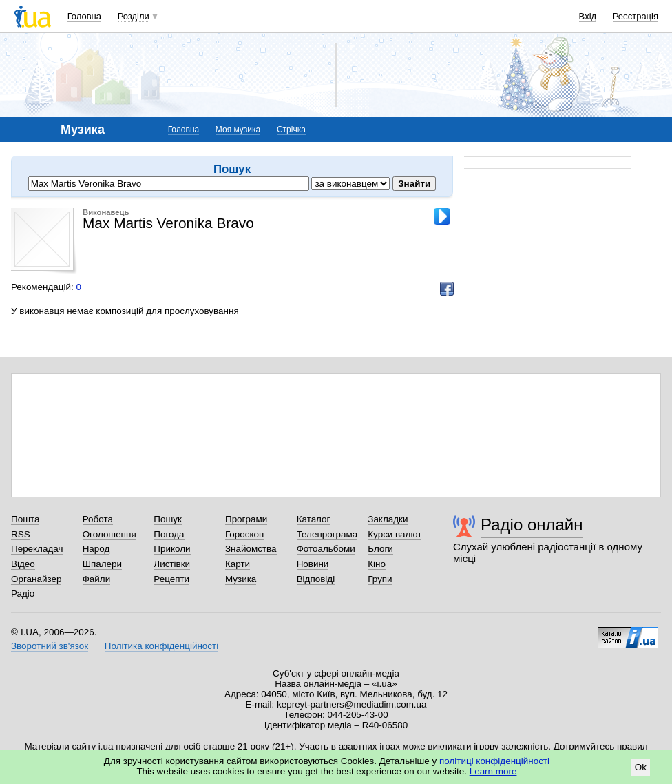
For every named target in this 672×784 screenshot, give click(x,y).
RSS (21, 534)
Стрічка (291, 130)
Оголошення (109, 534)
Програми (246, 519)
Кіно (377, 564)
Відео (23, 564)
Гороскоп (244, 534)
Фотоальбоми (326, 549)
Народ (96, 549)
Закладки (388, 519)
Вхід (588, 16)
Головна (84, 16)
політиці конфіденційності (494, 761)
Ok (641, 767)
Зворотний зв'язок (50, 646)
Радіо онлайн (532, 525)
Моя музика (238, 130)
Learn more (493, 771)
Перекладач (37, 549)
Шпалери (102, 564)
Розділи (134, 16)
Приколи (172, 549)
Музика (241, 579)
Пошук (168, 519)
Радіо (23, 594)
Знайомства (251, 549)
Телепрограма (327, 534)
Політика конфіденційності (161, 646)
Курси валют (395, 534)
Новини (313, 564)
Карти (238, 564)
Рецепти (171, 579)
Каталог (314, 519)
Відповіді (316, 579)
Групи (380, 579)
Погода (169, 534)
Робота (98, 519)
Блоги (380, 549)
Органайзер (36, 579)
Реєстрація (636, 16)
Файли (97, 579)
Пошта (25, 519)
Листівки (172, 564)
